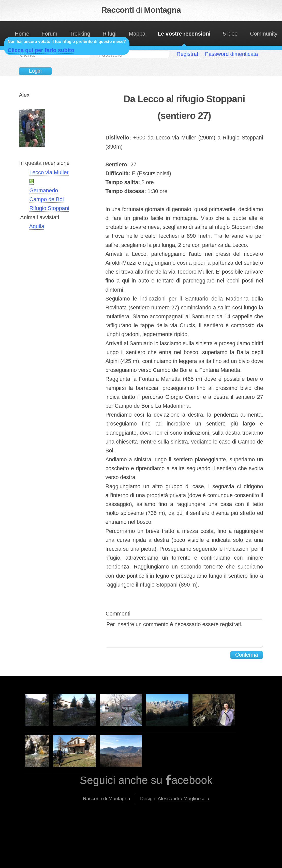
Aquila (37, 226)
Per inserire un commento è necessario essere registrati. (184, 634)
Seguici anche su (122, 780)
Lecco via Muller (49, 172)
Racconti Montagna (141, 10)
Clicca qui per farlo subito (41, 50)
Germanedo (44, 191)
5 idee (230, 34)
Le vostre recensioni (184, 34)
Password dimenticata (232, 54)
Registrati (188, 54)
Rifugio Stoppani (49, 208)
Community (264, 34)
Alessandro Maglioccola (183, 799)
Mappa (137, 34)
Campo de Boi (47, 199)
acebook (192, 780)
